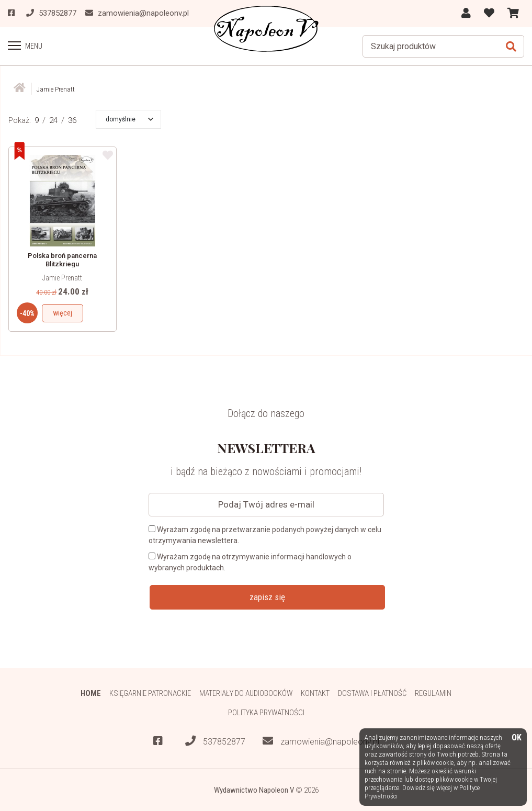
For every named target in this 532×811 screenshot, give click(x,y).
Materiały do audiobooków (246, 693)
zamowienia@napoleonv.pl (321, 741)
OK (517, 738)
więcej (63, 312)
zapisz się (267, 596)
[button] (129, 119)
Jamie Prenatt (62, 277)
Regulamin (434, 693)
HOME (90, 693)
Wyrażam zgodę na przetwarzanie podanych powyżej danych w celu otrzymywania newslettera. (265, 534)
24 (53, 120)
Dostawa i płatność (373, 693)
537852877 (215, 741)
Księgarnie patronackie (150, 693)
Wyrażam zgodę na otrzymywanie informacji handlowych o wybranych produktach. (250, 562)
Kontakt (316, 693)
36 (72, 120)
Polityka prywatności (266, 712)
